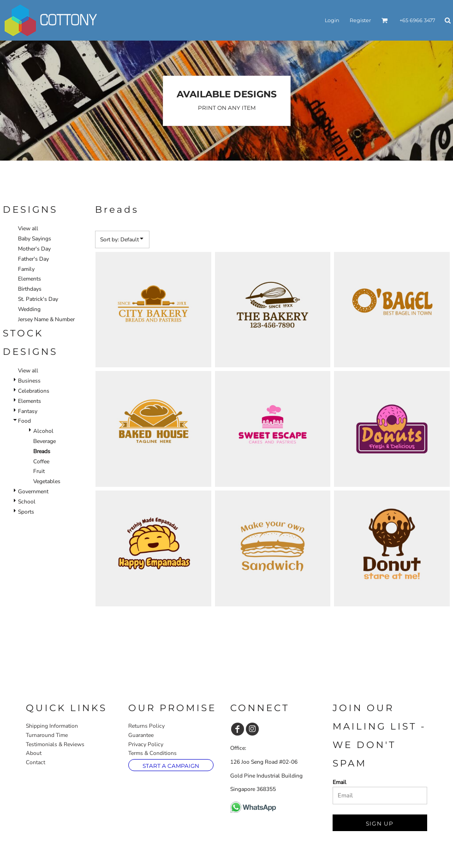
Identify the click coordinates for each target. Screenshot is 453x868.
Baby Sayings (35, 239)
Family (26, 269)
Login (332, 20)
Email (340, 782)
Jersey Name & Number (46, 319)
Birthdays (30, 289)
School (27, 502)
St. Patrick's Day (38, 299)
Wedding (29, 309)
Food (24, 421)
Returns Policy (146, 726)
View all (28, 228)
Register (360, 20)
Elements (30, 279)
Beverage (45, 441)
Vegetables (47, 481)
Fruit (39, 471)
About (34, 753)
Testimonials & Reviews (55, 744)
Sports (26, 512)
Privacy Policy (146, 744)
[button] (385, 20)
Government (33, 491)
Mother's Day (34, 249)
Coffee (41, 461)
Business (29, 381)
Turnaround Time (47, 735)
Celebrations (34, 391)
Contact (36, 762)
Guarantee (141, 735)
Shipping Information (52, 726)
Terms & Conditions (152, 753)
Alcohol (43, 431)
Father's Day (33, 259)
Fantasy (28, 411)
